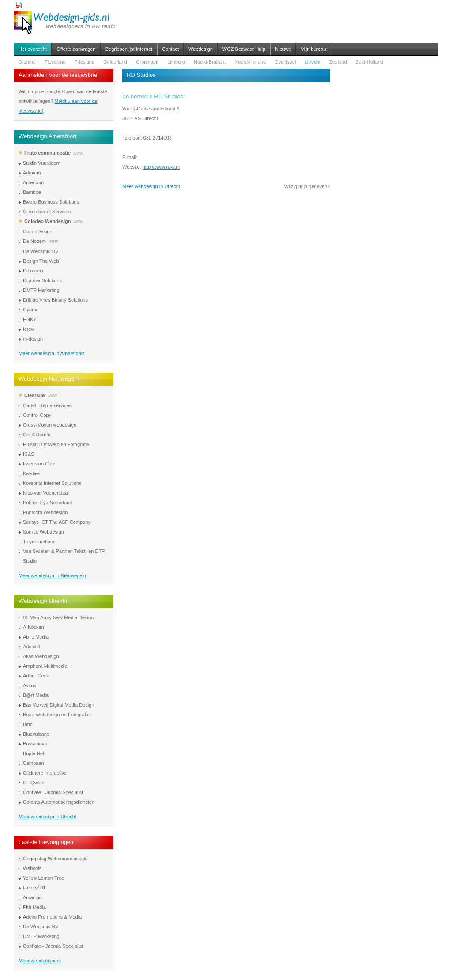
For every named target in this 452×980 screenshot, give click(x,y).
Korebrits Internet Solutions (52, 483)
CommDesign (38, 231)
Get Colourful (37, 435)
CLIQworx (34, 783)
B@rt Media (36, 695)
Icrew (29, 329)
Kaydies (32, 473)
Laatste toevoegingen (46, 842)
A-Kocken (34, 627)
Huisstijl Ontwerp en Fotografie (56, 444)
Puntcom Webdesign (45, 512)
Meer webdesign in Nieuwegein (52, 575)
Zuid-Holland (369, 62)
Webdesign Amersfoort (47, 136)
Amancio (32, 897)
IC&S (29, 454)
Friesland (85, 62)
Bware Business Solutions (51, 202)
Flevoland (55, 62)
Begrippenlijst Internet (129, 49)
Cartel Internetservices (47, 405)
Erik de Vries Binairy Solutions (55, 300)
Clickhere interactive (45, 773)
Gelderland (115, 62)
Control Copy (37, 415)
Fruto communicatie (47, 153)
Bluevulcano (36, 734)
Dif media (33, 271)
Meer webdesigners (40, 961)
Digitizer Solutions (42, 280)
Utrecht (312, 62)
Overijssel (285, 62)
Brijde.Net (34, 753)
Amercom (33, 182)
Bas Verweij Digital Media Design (58, 705)
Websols (32, 868)
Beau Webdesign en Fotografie (56, 715)
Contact (170, 49)
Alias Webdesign (41, 656)
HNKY (30, 319)
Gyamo (31, 310)
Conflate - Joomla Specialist (53, 792)
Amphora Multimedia (45, 666)
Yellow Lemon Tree (43, 878)
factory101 (34, 888)
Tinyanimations (39, 541)
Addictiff (32, 647)
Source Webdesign (43, 532)
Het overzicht (33, 49)
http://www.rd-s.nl (161, 167)
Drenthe (27, 62)
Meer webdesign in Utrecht (47, 817)
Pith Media (34, 907)
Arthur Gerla (36, 676)
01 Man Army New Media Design (58, 617)
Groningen (147, 62)
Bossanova (35, 744)
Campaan (34, 763)
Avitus (30, 685)
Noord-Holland (250, 62)
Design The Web (41, 261)
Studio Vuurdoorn (42, 163)
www (78, 153)
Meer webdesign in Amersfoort (51, 353)
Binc (28, 724)
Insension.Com (39, 464)
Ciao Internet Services (47, 212)
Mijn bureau (313, 49)
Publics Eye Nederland (47, 503)
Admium (32, 173)
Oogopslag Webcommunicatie (55, 859)
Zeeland (338, 62)
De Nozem (34, 241)
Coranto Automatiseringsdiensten (59, 802)
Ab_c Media (36, 637)
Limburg (176, 62)
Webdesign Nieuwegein (49, 379)
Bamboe (32, 192)
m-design (33, 339)
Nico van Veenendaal (46, 493)
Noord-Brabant (210, 62)
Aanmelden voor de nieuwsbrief (59, 75)
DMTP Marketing (41, 290)
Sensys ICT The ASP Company (57, 522)
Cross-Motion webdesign (50, 425)
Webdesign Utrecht (43, 601)
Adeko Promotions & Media (52, 917)
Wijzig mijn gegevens (307, 186)
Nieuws (283, 49)
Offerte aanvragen (76, 49)
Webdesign (201, 49)
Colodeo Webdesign (48, 221)
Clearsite (34, 395)
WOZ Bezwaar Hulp (244, 49)
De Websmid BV (41, 251)
